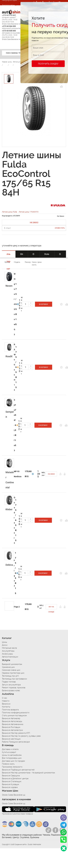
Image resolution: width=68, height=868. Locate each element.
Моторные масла (9, 648)
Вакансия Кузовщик (11, 784)
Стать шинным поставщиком (14, 716)
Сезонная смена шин (11, 670)
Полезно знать (8, 764)
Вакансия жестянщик (11, 739)
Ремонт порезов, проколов (14, 688)
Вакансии (6, 704)
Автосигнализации (12, 11)
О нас (5, 698)
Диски (5, 645)
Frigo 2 (14, 573)
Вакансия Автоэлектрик (12, 730)
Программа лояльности (12, 767)
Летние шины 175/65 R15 (29, 212)
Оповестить (60, 228)
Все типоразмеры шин (12, 758)
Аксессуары (8, 5)
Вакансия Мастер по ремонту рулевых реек (21, 736)
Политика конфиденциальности (16, 713)
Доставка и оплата (10, 749)
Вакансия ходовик (10, 787)
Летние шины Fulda (10, 212)
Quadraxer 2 (15, 520)
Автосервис (8, 16)
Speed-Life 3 (14, 425)
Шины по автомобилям (12, 755)
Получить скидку (48, 64)
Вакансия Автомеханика (13, 724)
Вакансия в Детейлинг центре (15, 779)
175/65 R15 (16, 304)
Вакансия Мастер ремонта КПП (16, 733)
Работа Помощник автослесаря (16, 742)
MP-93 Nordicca (18, 474)
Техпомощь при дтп (10, 676)
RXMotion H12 (15, 367)
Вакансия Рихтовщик (11, 727)
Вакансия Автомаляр (11, 718)
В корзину (44, 304)
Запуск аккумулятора (11, 685)
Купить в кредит (9, 752)
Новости (6, 701)
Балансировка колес (11, 691)
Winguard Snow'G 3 (15, 304)
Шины (4, 642)
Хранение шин (8, 667)
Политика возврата (10, 710)
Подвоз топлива (9, 682)
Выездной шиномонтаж (12, 664)
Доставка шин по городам (13, 761)
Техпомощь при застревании (14, 679)
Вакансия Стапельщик (12, 781)
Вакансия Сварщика (11, 776)
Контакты (6, 707)
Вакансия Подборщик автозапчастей (18, 770)
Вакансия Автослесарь (12, 721)
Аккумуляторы (8, 651)
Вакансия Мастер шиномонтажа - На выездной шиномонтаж (28, 773)
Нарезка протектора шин (13, 673)
